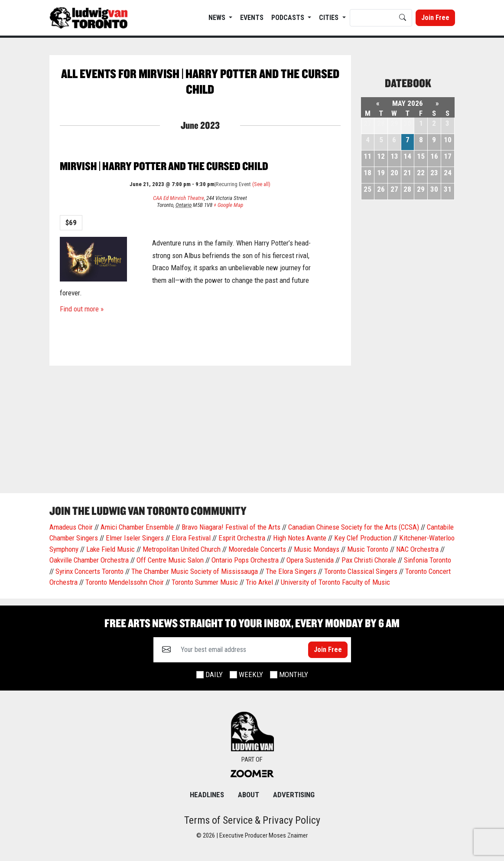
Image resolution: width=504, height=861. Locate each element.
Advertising (294, 795)
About (249, 795)
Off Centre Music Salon (170, 560)
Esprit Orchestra (242, 538)
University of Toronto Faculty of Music (335, 582)
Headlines (207, 795)
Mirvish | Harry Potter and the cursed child (164, 166)
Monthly (294, 674)
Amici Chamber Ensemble (137, 527)
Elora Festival (191, 538)
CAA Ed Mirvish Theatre (179, 198)
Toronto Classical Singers (361, 571)
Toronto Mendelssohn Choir (125, 582)
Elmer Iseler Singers (135, 538)
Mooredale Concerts (257, 549)
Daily (214, 674)
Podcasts (289, 18)
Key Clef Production (363, 538)
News (218, 18)
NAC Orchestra (417, 549)
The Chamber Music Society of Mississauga (195, 571)
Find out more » (82, 309)
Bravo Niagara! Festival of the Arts (231, 527)
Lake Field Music (111, 549)
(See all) (261, 184)
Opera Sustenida (310, 560)
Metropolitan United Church (182, 549)
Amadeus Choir (71, 527)
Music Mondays (317, 549)
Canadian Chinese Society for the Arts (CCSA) (354, 527)
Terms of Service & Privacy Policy (252, 820)
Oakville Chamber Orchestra (89, 560)
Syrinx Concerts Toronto (89, 571)
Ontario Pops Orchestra (245, 560)
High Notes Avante (300, 538)
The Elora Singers (291, 571)
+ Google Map (228, 205)
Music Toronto (368, 549)
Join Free (435, 18)
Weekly (251, 674)
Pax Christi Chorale (369, 560)
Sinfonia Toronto (428, 560)
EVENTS (252, 18)
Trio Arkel (259, 582)
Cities (330, 18)
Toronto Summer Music (205, 582)
